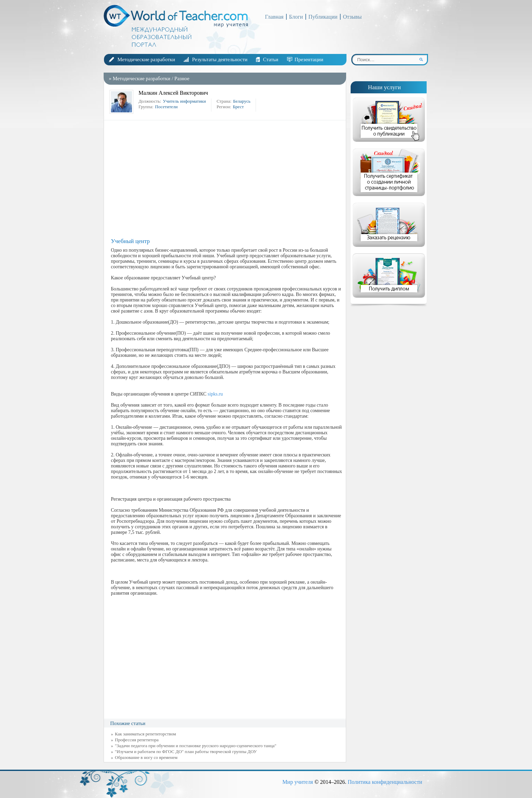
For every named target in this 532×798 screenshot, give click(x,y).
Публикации (323, 17)
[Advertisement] (227, 179)
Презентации (309, 59)
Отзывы (352, 17)
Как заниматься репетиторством (146, 734)
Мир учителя (298, 782)
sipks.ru (215, 394)
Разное (182, 78)
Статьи (270, 59)
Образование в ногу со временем (146, 757)
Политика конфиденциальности (385, 782)
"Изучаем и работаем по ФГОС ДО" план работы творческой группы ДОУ (186, 751)
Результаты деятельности (220, 59)
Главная (274, 17)
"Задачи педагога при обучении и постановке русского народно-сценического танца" (196, 746)
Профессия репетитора (137, 740)
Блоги (296, 17)
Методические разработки (146, 59)
